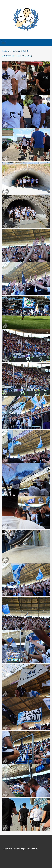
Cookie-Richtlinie (31, 849)
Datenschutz (18, 849)
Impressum (8, 849)
